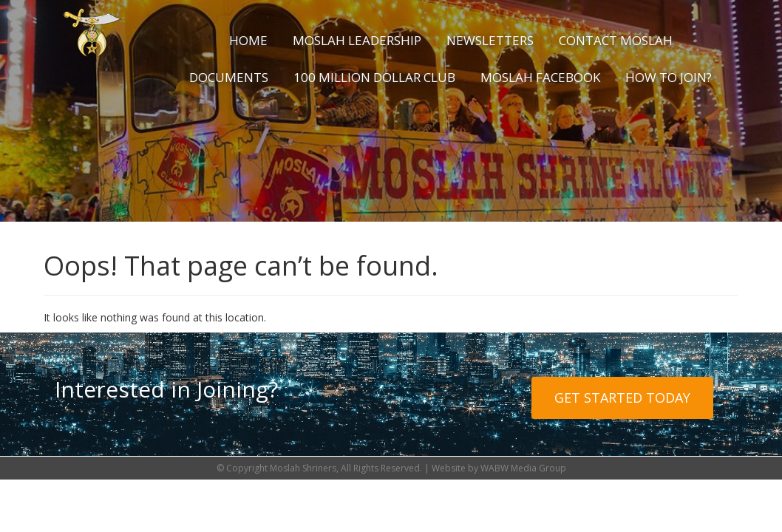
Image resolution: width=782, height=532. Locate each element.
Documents (229, 77)
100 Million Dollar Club (374, 77)
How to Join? (669, 77)
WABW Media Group (523, 468)
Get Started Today (622, 398)
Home (248, 40)
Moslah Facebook (540, 77)
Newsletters (490, 40)
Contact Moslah (616, 40)
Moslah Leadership (357, 40)
